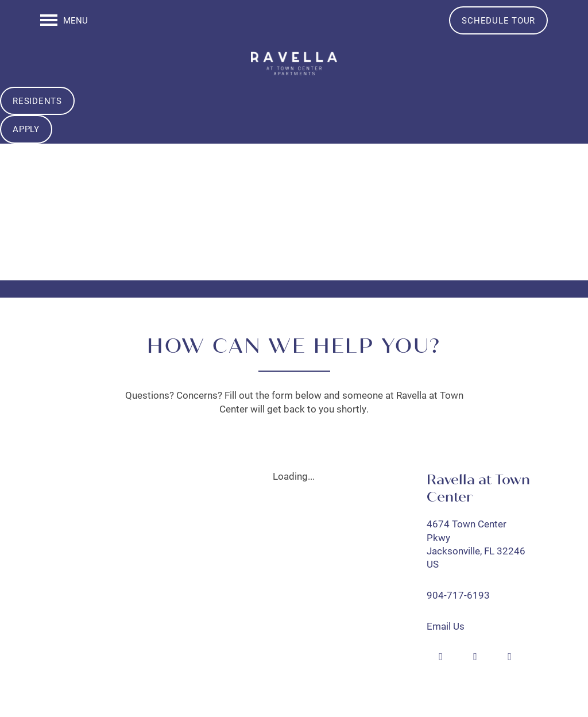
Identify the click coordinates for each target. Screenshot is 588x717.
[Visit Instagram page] (510, 657)
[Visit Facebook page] (441, 657)
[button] (498, 20)
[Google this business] (475, 657)
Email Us (446, 626)
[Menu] (64, 20)
